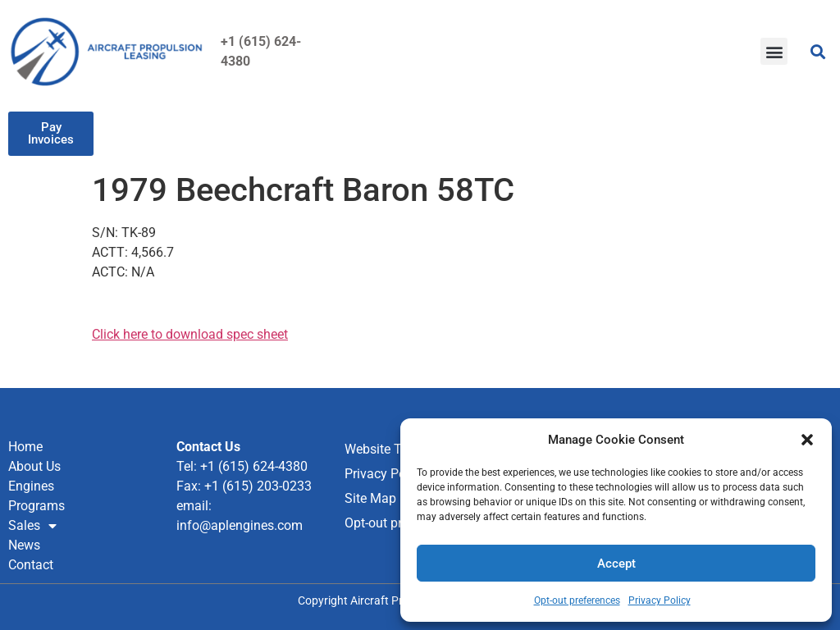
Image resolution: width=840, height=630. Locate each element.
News (24, 545)
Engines (31, 486)
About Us (34, 466)
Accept (616, 564)
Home (25, 447)
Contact (31, 565)
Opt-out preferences (577, 600)
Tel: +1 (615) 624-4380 (242, 466)
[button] (807, 440)
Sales (32, 526)
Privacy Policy (660, 600)
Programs (37, 506)
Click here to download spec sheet (190, 334)
